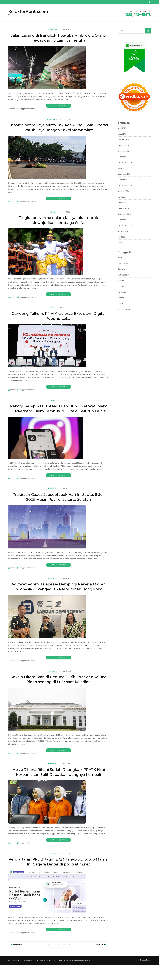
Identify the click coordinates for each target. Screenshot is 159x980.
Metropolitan (52, 119)
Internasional (53, 30)
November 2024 (125, 174)
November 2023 (124, 214)
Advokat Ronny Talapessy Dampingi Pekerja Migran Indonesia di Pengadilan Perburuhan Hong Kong (59, 594)
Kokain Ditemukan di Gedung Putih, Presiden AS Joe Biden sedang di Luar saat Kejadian (59, 689)
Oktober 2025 (124, 157)
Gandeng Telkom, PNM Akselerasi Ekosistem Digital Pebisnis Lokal (59, 316)
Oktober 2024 (124, 180)
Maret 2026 (123, 134)
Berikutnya (100, 959)
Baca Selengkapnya (59, 106)
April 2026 (122, 128)
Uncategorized (124, 309)
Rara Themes (66, 975)
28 (60, 959)
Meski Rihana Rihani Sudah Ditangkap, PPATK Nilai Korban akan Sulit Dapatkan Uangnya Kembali (59, 784)
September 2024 (125, 185)
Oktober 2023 (124, 220)
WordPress (87, 975)
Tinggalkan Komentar (28, 109)
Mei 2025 (121, 168)
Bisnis (53, 308)
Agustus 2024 (123, 191)
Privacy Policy (146, 975)
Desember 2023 (124, 208)
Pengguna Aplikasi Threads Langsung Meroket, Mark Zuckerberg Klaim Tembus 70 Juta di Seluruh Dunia (59, 411)
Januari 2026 (123, 145)
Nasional (121, 281)
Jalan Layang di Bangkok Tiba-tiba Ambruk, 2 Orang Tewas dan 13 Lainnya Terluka (59, 38)
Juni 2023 (122, 243)
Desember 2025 (125, 151)
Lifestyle (121, 269)
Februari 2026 (124, 140)
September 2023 (125, 226)
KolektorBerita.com (28, 11)
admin (13, 109)
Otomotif (122, 286)
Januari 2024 (123, 203)
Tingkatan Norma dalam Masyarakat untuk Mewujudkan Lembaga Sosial (59, 220)
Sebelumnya (17, 959)
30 (71, 959)
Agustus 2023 (123, 231)
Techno (53, 400)
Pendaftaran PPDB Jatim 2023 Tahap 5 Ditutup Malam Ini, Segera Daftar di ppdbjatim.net (59, 876)
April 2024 (122, 197)
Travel (120, 304)
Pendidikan (53, 212)
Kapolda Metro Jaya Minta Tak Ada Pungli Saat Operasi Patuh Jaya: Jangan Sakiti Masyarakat (59, 127)
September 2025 (125, 163)
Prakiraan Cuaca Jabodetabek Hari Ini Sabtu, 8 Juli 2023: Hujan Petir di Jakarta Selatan (59, 502)
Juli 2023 (121, 237)
